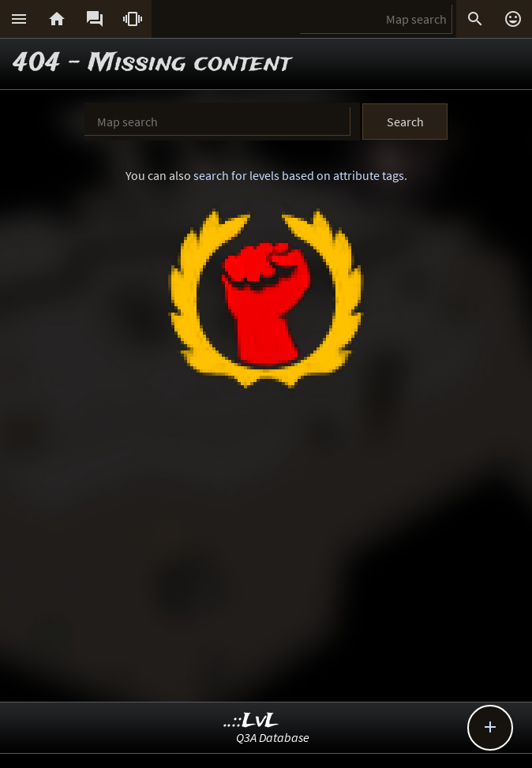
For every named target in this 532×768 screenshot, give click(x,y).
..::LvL (251, 721)
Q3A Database (273, 737)
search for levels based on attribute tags (299, 175)
